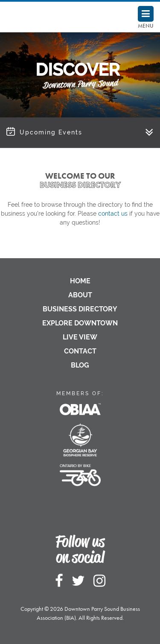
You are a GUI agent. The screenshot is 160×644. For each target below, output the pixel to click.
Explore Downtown (80, 323)
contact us (113, 214)
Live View (80, 337)
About (80, 295)
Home (80, 281)
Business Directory (80, 309)
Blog (80, 365)
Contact (80, 351)
